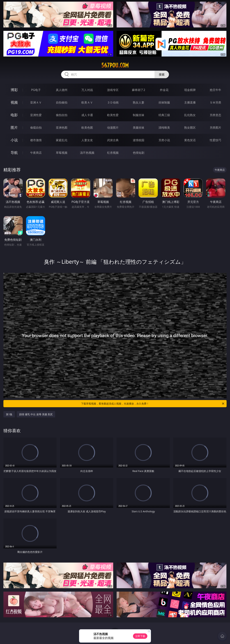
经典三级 (164, 115)
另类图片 (215, 128)
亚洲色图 (62, 128)
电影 (14, 115)
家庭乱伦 (62, 140)
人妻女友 (87, 140)
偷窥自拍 (36, 128)
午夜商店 (36, 153)
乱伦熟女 (190, 115)
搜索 (162, 74)
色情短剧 (139, 153)
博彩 (14, 90)
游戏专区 (113, 90)
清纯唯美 (164, 128)
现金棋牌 (190, 90)
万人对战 (87, 90)
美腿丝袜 (139, 128)
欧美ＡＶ (87, 102)
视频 (14, 102)
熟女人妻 (139, 102)
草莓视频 (62, 153)
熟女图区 (190, 128)
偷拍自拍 (62, 115)
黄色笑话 (190, 140)
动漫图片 (113, 128)
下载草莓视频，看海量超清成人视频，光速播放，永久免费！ (153, 404)
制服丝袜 (139, 115)
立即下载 (140, 636)
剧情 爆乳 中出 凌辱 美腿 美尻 (36, 414)
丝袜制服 (164, 102)
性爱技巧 (215, 140)
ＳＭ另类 (215, 102)
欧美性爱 (113, 115)
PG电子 (36, 90)
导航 (14, 153)
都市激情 (36, 140)
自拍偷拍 (62, 102)
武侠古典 (113, 140)
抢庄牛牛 (215, 90)
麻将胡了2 (138, 90)
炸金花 (164, 90)
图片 (14, 127)
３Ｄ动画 (113, 102)
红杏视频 (113, 153)
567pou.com (115, 65)
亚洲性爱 (36, 115)
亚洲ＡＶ (36, 102)
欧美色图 (87, 128)
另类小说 (164, 140)
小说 (14, 140)
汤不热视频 (87, 153)
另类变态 (215, 115)
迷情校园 (139, 140)
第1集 (9, 414)
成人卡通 (87, 115)
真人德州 (62, 90)
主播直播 (190, 102)
